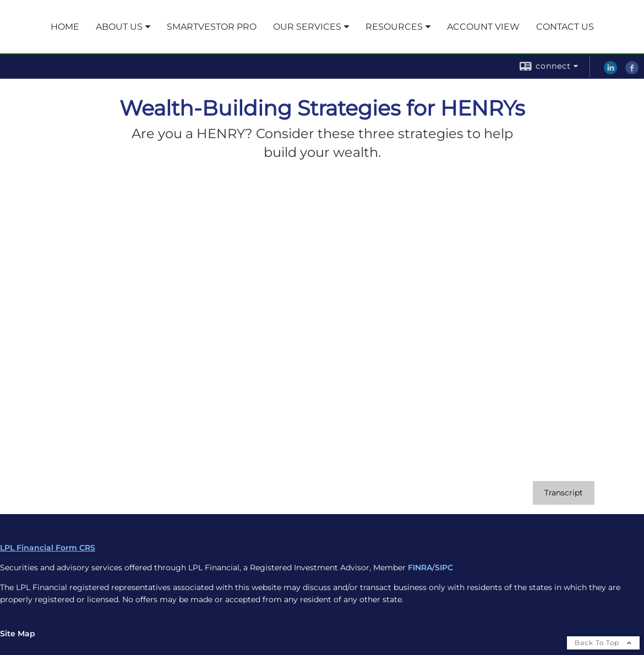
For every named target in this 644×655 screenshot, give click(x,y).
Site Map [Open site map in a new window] (18, 634)
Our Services (307, 27)
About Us (119, 27)
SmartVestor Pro (212, 27)
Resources (394, 27)
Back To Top (603, 643)
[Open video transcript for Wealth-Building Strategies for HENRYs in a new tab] (564, 493)
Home (65, 27)
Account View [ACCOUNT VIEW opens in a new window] (483, 27)
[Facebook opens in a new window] (632, 72)
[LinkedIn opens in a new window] (610, 72)
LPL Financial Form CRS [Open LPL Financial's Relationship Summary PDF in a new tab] (48, 548)
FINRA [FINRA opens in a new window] (420, 567)
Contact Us (565, 27)
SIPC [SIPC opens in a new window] (444, 567)
